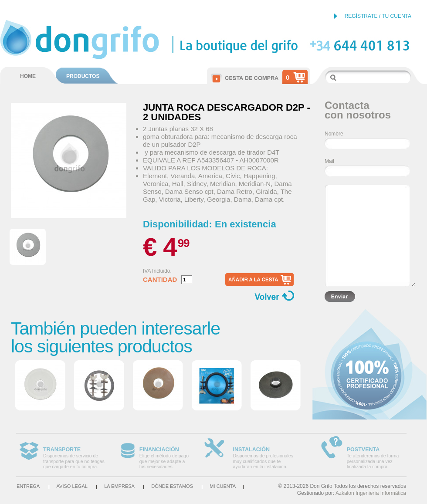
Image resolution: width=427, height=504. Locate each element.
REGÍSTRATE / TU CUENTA (378, 16)
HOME (28, 76)
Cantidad (160, 280)
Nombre (334, 134)
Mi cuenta (223, 486)
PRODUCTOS (83, 76)
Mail (329, 161)
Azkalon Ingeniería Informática (371, 493)
